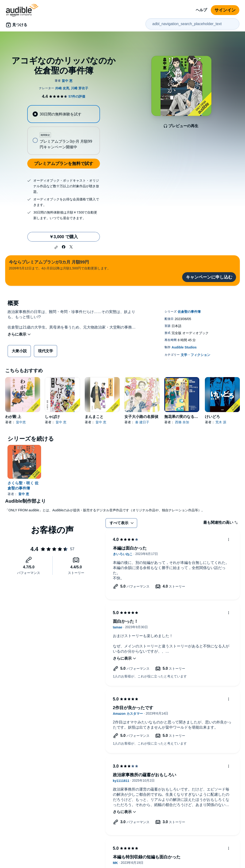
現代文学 (46, 351)
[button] (56, 247)
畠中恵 (21, 422)
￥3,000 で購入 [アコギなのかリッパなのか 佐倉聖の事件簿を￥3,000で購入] (64, 237)
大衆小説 (19, 351)
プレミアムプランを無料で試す (64, 164)
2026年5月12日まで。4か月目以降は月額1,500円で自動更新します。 (60, 265)
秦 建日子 (142, 422)
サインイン (225, 10)
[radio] (64, 114)
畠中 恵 (61, 422)
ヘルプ (201, 10)
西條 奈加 (182, 422)
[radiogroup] (64, 130)
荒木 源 (221, 422)
